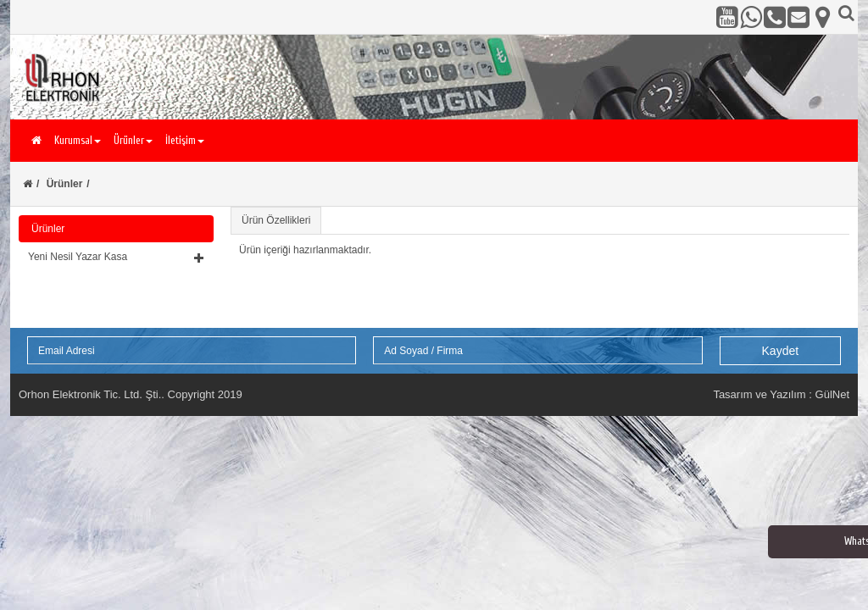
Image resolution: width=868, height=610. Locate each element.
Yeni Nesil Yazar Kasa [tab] (116, 257)
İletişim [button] (185, 140)
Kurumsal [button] (78, 140)
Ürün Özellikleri (276, 220)
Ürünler (65, 184)
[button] (116, 257)
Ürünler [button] (133, 140)
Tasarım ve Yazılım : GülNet (781, 394)
